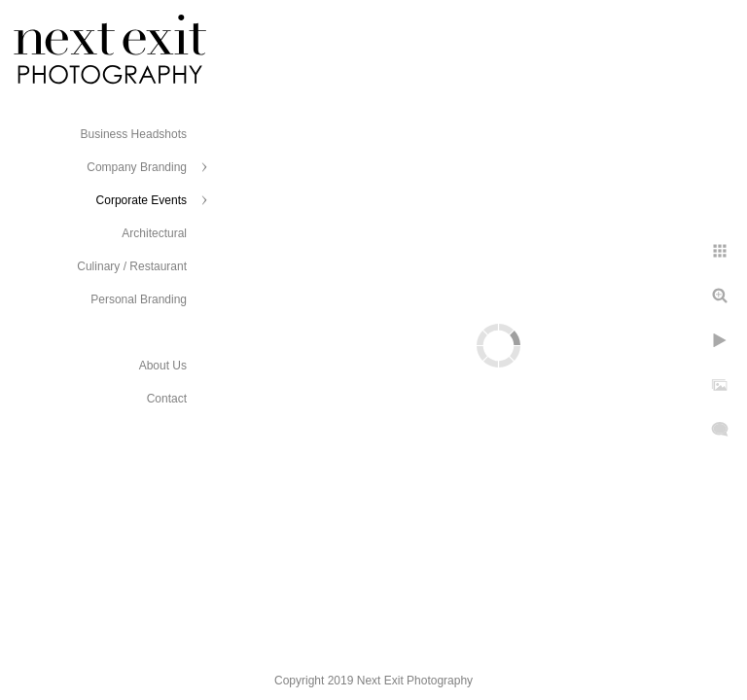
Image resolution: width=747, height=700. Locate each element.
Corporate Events (142, 200)
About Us (163, 366)
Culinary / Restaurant (132, 266)
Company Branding (137, 167)
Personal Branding (139, 299)
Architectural (154, 233)
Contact (167, 399)
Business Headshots (134, 134)
